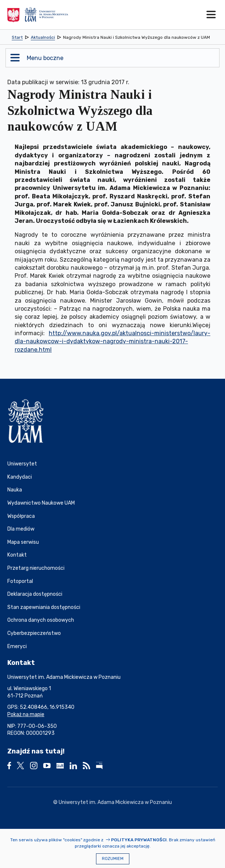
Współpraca (21, 516)
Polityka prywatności (139, 840)
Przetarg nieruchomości (36, 568)
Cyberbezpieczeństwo (34, 633)
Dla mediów (21, 529)
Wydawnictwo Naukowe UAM (41, 503)
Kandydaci (20, 477)
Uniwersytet (22, 464)
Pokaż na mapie (26, 714)
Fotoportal (20, 581)
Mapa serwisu (23, 542)
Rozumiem (113, 859)
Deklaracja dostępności (35, 594)
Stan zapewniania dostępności (44, 607)
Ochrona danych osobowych (41, 620)
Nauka (15, 490)
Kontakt (17, 555)
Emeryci (17, 646)
